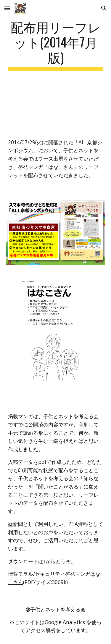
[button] (7, 8)
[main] (56, 45)
